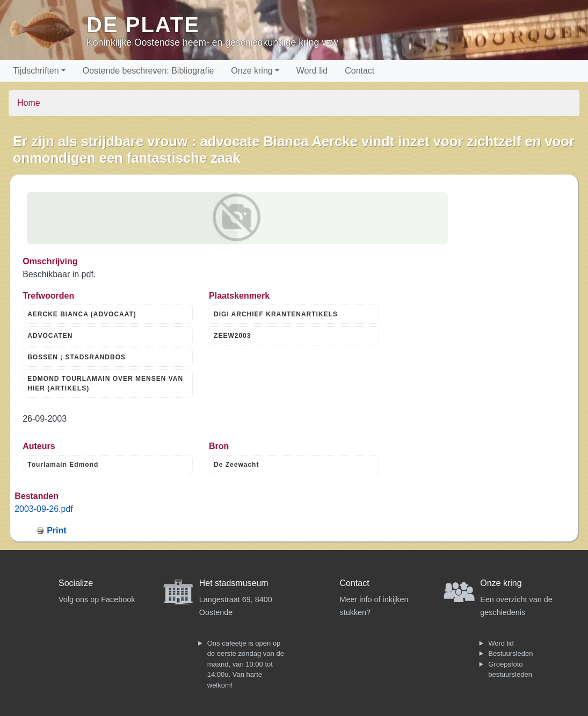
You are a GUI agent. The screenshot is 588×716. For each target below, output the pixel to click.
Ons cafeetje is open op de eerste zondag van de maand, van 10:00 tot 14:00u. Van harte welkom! (246, 664)
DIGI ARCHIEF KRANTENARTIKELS (276, 314)
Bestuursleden (510, 653)
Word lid (312, 71)
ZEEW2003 (232, 336)
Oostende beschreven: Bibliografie (148, 71)
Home (29, 103)
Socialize (76, 583)
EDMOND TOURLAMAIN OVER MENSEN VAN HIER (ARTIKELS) (105, 384)
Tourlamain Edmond (63, 465)
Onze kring (252, 71)
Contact (360, 71)
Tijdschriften (36, 71)
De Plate (143, 25)
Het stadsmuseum (234, 583)
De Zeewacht (236, 465)
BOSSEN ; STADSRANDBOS (77, 357)
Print (56, 530)
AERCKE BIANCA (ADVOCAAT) (82, 314)
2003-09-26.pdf (44, 509)
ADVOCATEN (50, 336)
